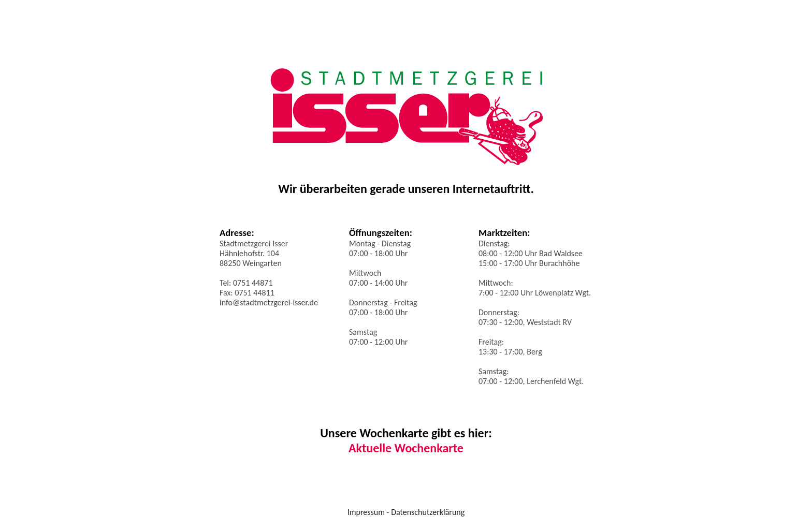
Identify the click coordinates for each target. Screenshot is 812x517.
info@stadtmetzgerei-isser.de (269, 302)
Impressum (366, 512)
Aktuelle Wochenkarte (406, 448)
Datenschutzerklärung (428, 512)
